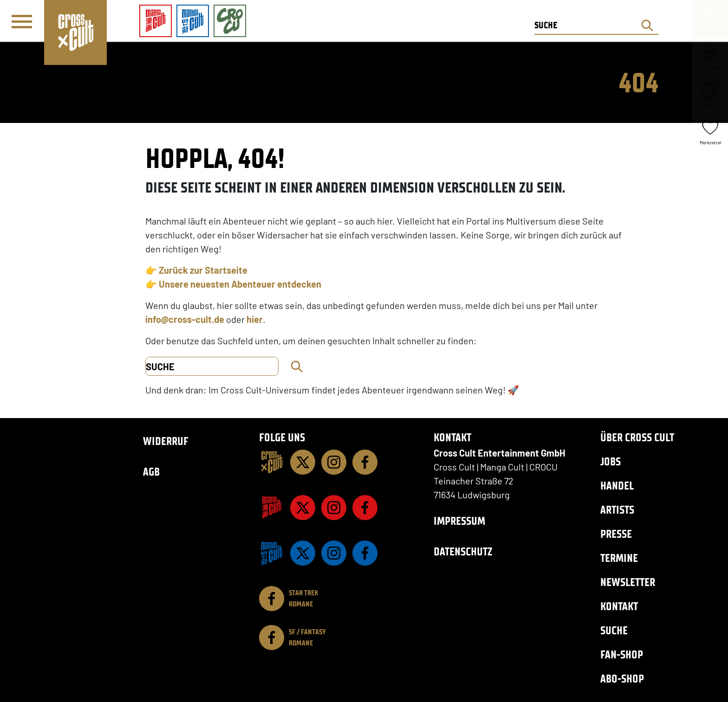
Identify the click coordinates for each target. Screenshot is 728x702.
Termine (619, 558)
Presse (616, 534)
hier (255, 319)
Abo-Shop (622, 679)
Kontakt (619, 606)
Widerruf (166, 441)
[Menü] (22, 21)
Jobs (611, 461)
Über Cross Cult (637, 437)
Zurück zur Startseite (203, 270)
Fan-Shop (622, 654)
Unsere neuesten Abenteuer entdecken (240, 284)
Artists (617, 510)
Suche (614, 630)
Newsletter (628, 582)
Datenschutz (463, 551)
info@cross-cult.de (185, 319)
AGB (151, 472)
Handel (617, 486)
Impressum (459, 521)
